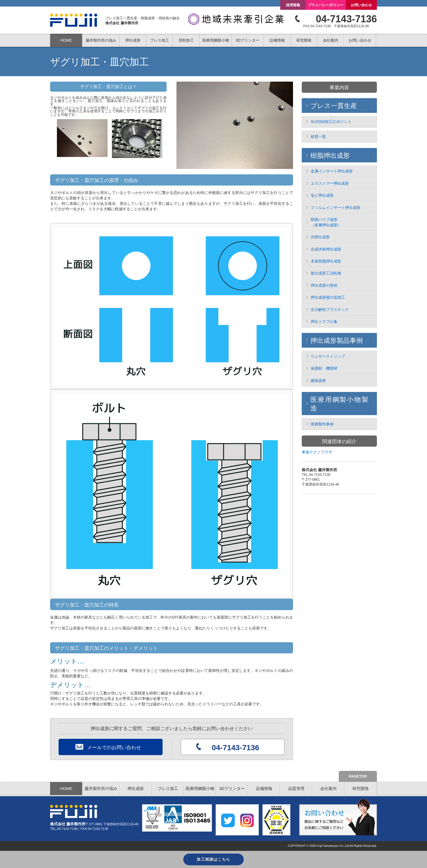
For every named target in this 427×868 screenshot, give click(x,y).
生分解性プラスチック (330, 310)
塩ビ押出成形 (322, 195)
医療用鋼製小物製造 (339, 404)
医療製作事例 (322, 424)
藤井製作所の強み (101, 40)
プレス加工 (168, 788)
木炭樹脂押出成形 (326, 261)
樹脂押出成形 (330, 155)
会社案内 (328, 788)
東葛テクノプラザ (317, 452)
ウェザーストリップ (328, 356)
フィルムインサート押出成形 (335, 208)
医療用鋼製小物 (200, 788)
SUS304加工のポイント (331, 122)
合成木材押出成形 (326, 249)
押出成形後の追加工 (328, 297)
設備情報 (277, 40)
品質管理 (296, 788)
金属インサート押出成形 (332, 171)
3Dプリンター (232, 788)
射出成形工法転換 (326, 273)
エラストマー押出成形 (330, 183)
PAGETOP (358, 776)
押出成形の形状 (324, 285)
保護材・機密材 (324, 368)
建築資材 (318, 381)
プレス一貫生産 (334, 106)
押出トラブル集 (324, 322)
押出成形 (136, 788)
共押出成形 (320, 237)
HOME (66, 40)
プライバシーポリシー (326, 5)
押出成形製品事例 (337, 340)
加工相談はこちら (213, 859)
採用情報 (293, 5)
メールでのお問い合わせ (114, 747)
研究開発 (361, 788)
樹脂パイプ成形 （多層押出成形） (326, 222)
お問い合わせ (361, 5)
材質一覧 (318, 137)
